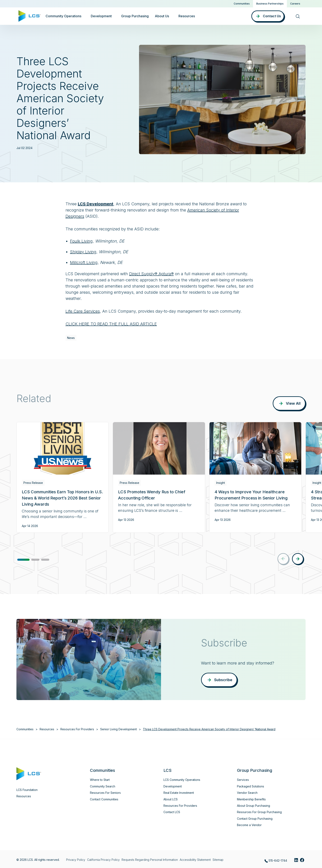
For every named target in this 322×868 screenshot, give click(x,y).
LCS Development (96, 204)
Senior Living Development (118, 729)
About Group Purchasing (254, 806)
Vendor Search (247, 793)
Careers (295, 4)
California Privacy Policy (103, 860)
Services (243, 780)
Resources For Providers (77, 729)
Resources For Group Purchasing (259, 812)
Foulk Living (81, 241)
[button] (23, 560)
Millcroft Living (84, 262)
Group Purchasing (135, 16)
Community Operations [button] (63, 16)
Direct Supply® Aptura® (151, 274)
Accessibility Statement (195, 860)
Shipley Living (83, 252)
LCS (167, 770)
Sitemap (218, 860)
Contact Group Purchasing (255, 819)
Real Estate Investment (179, 793)
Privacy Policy (76, 860)
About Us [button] (162, 16)
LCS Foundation (27, 790)
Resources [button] (187, 16)
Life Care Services (83, 311)
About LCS (171, 799)
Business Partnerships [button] (270, 4)
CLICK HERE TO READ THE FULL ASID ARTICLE (111, 324)
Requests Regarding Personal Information (150, 860)
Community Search (103, 786)
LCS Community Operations (182, 780)
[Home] (30, 16)
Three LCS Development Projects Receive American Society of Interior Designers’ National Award (209, 729)
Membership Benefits (251, 799)
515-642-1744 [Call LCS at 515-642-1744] (276, 861)
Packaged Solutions (251, 786)
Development (173, 786)
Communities (242, 4)
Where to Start (100, 780)
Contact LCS (172, 812)
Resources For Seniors (105, 793)
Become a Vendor (249, 825)
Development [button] (101, 16)
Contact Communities (104, 799)
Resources (47, 729)
